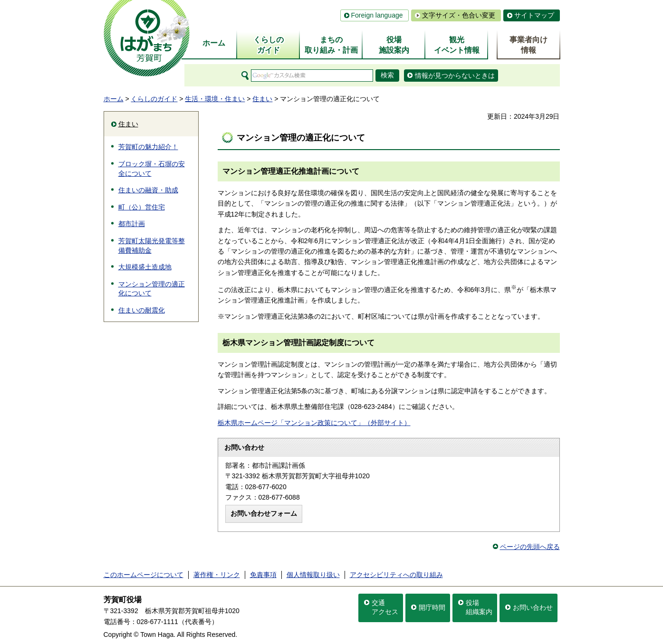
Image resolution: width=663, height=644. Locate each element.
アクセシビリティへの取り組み (396, 575)
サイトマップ (534, 15)
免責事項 (263, 575)
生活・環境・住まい (215, 99)
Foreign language (377, 15)
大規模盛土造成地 (145, 267)
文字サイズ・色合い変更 (459, 15)
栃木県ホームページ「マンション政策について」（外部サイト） (314, 423)
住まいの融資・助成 (148, 190)
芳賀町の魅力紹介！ (148, 147)
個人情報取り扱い (313, 575)
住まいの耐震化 (142, 310)
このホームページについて (144, 575)
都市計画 (132, 224)
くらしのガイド (154, 99)
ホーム (114, 99)
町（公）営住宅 (142, 207)
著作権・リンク (217, 575)
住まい (262, 99)
